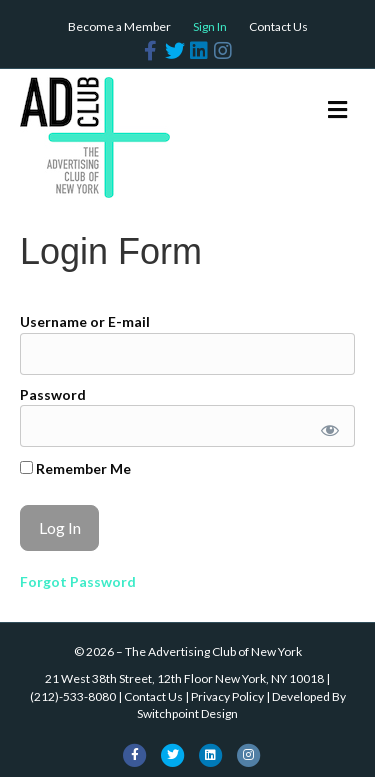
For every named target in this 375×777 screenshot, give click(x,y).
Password (53, 394)
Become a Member (119, 26)
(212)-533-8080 (73, 696)
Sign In (210, 26)
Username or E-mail (85, 321)
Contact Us (278, 26)
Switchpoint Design (187, 713)
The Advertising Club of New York (213, 651)
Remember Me (75, 468)
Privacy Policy (227, 696)
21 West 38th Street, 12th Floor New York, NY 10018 (184, 678)
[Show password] (326, 426)
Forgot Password (78, 581)
